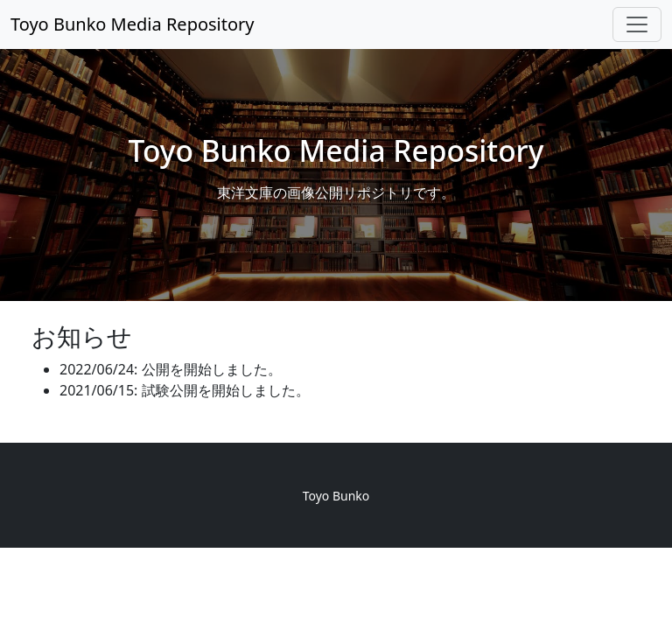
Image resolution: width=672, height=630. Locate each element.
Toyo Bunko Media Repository (133, 24)
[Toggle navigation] (637, 24)
